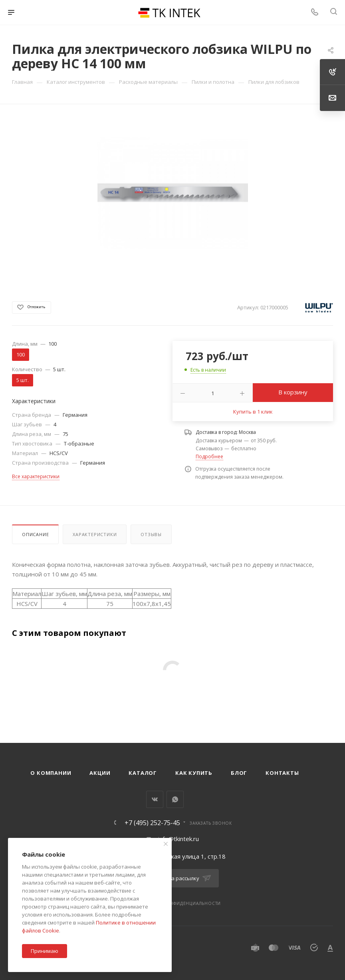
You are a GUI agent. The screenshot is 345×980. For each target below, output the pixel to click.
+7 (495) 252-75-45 (152, 823)
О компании (51, 773)
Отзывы (151, 534)
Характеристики (95, 534)
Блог (239, 773)
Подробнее (209, 456)
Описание (35, 534)
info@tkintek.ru (178, 839)
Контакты (282, 773)
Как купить (194, 773)
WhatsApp (175, 799)
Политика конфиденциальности (179, 903)
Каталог (143, 773)
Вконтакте (155, 799)
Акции (100, 773)
